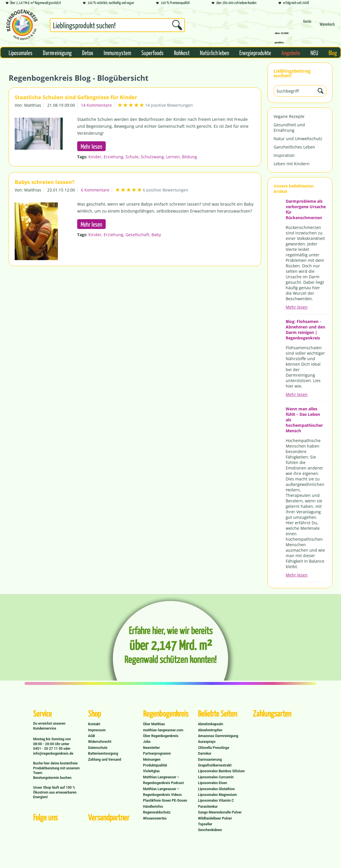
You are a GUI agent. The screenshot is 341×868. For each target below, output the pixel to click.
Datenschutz (98, 748)
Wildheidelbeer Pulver (215, 818)
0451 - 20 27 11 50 (48, 749)
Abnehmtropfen (210, 730)
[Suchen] (177, 25)
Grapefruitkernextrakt (215, 765)
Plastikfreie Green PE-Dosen (165, 801)
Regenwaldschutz (157, 812)
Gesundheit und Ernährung (289, 127)
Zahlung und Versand (105, 760)
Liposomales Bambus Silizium (221, 771)
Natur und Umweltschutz (298, 139)
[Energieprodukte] (255, 52)
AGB (92, 736)
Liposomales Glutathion (216, 789)
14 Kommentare (96, 105)
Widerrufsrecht (100, 742)
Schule (132, 157)
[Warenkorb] (327, 27)
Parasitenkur (208, 807)
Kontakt (94, 724)
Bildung (190, 157)
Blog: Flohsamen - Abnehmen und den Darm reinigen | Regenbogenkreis (305, 330)
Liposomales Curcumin (216, 777)
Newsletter (152, 748)
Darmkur (205, 754)
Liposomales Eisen (212, 783)
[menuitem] (117, 26)
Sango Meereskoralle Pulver (220, 812)
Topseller (205, 824)
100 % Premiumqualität (173, 3)
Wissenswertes (155, 818)
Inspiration (284, 155)
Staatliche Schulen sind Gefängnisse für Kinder (76, 97)
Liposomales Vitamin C (216, 801)
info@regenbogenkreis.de (53, 754)
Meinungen (152, 760)
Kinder (95, 157)
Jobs (147, 742)
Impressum (97, 730)
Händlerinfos (153, 807)
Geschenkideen (210, 830)
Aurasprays (207, 742)
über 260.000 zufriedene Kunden (234, 3)
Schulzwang (152, 157)
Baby (156, 235)
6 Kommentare (95, 190)
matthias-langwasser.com (163, 730)
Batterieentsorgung (103, 754)
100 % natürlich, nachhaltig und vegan (108, 3)
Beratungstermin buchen (52, 778)
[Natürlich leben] (214, 52)
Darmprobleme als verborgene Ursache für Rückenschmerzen (306, 209)
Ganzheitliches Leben (294, 147)
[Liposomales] (21, 52)
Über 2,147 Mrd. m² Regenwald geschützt (33, 3)
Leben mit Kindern (292, 164)
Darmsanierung (210, 760)
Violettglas (151, 771)
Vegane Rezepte (289, 116)
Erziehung (113, 157)
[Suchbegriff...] (117, 25)
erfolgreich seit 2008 (294, 3)
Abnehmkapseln (210, 724)
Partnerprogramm (157, 754)
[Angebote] (291, 52)
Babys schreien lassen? (45, 182)
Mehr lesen (297, 307)
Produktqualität (155, 765)
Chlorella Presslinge (213, 748)
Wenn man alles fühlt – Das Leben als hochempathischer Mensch (304, 420)
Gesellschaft (137, 235)
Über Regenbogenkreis (161, 736)
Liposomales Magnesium (217, 795)
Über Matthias (154, 724)
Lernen (173, 157)
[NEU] (314, 52)
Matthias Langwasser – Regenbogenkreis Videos (163, 792)
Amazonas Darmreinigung (218, 736)
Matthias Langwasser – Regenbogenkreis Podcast (163, 780)
